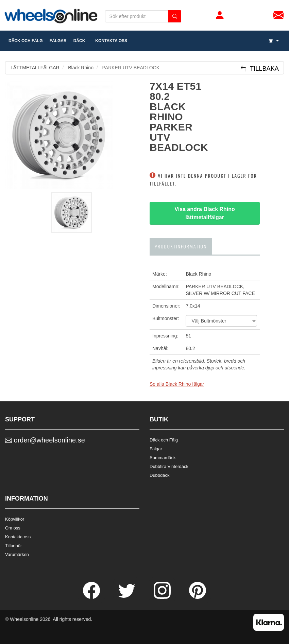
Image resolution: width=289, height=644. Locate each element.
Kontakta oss (109, 41)
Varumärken (17, 554)
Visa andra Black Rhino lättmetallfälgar (205, 213)
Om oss (13, 528)
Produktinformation (181, 246)
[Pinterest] (198, 597)
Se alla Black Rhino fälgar (177, 384)
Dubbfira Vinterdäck (169, 466)
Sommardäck (163, 458)
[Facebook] (92, 597)
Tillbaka (260, 69)
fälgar (58, 41)
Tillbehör (13, 546)
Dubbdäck (160, 475)
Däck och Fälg (164, 440)
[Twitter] (128, 597)
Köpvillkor (15, 519)
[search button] (175, 16)
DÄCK (79, 41)
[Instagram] (163, 597)
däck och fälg (26, 41)
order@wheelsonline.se (45, 440)
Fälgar (156, 449)
